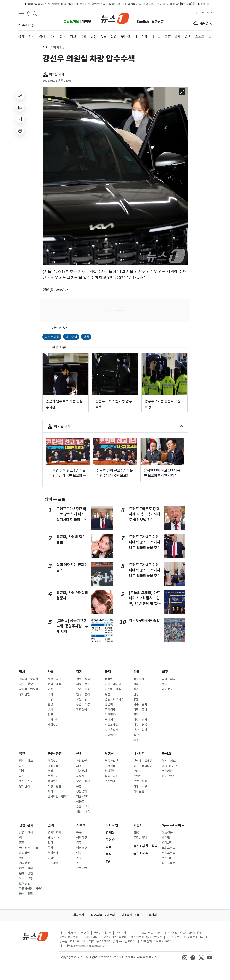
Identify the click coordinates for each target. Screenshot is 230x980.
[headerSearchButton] (35, 13)
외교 (165, 672)
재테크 (52, 791)
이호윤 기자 (57, 74)
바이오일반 (169, 776)
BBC (136, 832)
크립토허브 (71, 21)
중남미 (109, 704)
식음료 (80, 802)
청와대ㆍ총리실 (29, 679)
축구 (79, 843)
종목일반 (82, 868)
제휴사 (138, 825)
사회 (51, 672)
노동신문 (158, 22)
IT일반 (137, 776)
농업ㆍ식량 (83, 704)
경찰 (86, 337)
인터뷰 (52, 858)
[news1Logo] (36, 936)
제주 (136, 740)
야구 (79, 832)
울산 (136, 735)
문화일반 (24, 853)
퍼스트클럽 (169, 863)
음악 (50, 848)
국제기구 (110, 720)
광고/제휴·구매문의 (103, 915)
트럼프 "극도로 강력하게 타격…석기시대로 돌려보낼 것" (145, 514)
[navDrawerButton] (21, 13)
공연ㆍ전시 (26, 832)
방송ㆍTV (54, 838)
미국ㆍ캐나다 (113, 684)
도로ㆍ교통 (26, 878)
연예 (51, 825)
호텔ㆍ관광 (83, 807)
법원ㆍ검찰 (54, 684)
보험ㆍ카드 (54, 776)
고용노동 (82, 699)
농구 (79, 858)
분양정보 (110, 771)
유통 (79, 786)
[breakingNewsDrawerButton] (29, 13)
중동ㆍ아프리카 (114, 699)
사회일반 (53, 725)
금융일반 (53, 761)
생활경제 (82, 791)
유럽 (107, 694)
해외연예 (53, 853)
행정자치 (139, 679)
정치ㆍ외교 (26, 761)
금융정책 (53, 766)
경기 (136, 689)
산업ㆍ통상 (83, 689)
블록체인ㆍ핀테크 (58, 796)
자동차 (80, 776)
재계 (79, 766)
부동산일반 (111, 761)
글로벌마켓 (140, 838)
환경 (50, 704)
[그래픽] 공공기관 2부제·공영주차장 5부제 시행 (72, 626)
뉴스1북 (167, 858)
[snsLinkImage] (185, 957)
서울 (136, 684)
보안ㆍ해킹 (140, 781)
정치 (22, 672)
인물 (50, 715)
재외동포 (167, 689)
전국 (136, 672)
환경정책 (82, 710)
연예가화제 (54, 832)
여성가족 (53, 720)
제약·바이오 (169, 766)
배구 (79, 853)
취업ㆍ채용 (83, 812)
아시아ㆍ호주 (113, 689)
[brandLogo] (115, 18)
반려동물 (24, 883)
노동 (50, 699)
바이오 (167, 754)
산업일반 (82, 761)
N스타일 (53, 863)
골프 (79, 863)
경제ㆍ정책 (83, 679)
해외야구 (82, 838)
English (143, 22)
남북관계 (24, 786)
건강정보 (24, 863)
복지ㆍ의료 (169, 761)
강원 (136, 699)
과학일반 (139, 791)
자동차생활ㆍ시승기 (31, 889)
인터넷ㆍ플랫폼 (143, 761)
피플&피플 (111, 725)
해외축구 (82, 848)
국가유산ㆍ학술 (29, 848)
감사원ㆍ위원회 (29, 689)
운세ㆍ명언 (26, 873)
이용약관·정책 (130, 915)
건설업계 (110, 781)
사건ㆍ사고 (54, 679)
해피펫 (86, 21)
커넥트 (200, 13)
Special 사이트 (173, 825)
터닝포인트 (169, 853)
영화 (50, 843)
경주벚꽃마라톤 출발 (144, 621)
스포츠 (81, 825)
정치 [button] (46, 48)
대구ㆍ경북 (140, 725)
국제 (108, 672)
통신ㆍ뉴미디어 (143, 766)
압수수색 (71, 337)
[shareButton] (20, 96)
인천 (136, 694)
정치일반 (24, 694)
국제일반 (110, 735)
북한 (22, 754)
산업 (79, 754)
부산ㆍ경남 (140, 730)
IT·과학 (139, 754)
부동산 (109, 754)
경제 (79, 672)
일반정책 (110, 766)
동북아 (109, 679)
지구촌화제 (111, 730)
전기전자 (82, 771)
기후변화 (110, 715)
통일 (165, 684)
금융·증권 (55, 754)
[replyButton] (20, 108)
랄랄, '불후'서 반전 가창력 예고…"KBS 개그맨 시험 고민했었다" (57, 4)
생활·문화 (26, 825)
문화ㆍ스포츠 (27, 781)
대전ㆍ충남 (140, 710)
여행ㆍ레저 (26, 868)
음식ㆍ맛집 (26, 894)
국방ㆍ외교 (169, 679)
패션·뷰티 (82, 796)
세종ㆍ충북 (140, 704)
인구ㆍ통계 (83, 694)
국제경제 (110, 710)
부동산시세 (111, 776)
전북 (136, 715)
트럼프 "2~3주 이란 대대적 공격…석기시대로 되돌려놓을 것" (145, 542)
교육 (50, 689)
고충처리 (151, 915)
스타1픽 (167, 843)
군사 (22, 766)
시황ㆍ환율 (54, 786)
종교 (22, 843)
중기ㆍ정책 (83, 781)
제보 (209, 13)
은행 (50, 771)
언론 (22, 858)
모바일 (137, 771)
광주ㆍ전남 (140, 720)
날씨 (50, 710)
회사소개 (79, 915)
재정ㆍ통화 (83, 684)
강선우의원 (52, 337)
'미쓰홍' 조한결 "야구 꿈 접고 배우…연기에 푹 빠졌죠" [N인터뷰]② (144, 4)
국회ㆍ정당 (26, 684)
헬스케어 (167, 771)
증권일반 (53, 781)
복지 (50, 694)
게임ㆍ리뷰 (140, 786)
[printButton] (20, 131)
